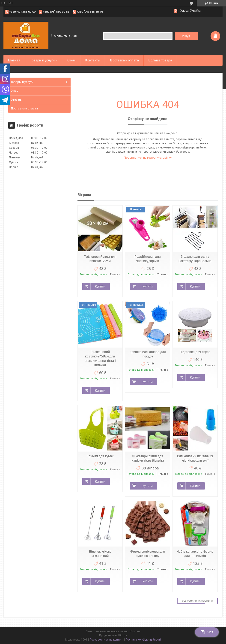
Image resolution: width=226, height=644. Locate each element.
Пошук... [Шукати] (186, 36)
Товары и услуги (42, 60)
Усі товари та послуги (198, 601)
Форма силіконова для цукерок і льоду (148, 554)
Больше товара (160, 60)
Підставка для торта (195, 352)
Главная (14, 60)
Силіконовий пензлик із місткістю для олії (195, 458)
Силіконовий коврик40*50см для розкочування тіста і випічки (100, 358)
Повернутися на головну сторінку (148, 158)
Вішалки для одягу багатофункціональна (195, 259)
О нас (71, 60)
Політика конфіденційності (143, 640)
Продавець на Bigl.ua (113, 635)
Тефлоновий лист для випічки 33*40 (100, 259)
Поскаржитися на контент (106, 640)
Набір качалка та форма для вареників (195, 554)
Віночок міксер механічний (100, 554)
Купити (100, 286)
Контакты (93, 60)
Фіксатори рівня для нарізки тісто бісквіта (148, 458)
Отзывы (16, 100)
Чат (207, 632)
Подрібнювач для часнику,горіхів (148, 259)
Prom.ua (135, 631)
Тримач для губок (100, 456)
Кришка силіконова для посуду (148, 354)
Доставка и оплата (124, 60)
